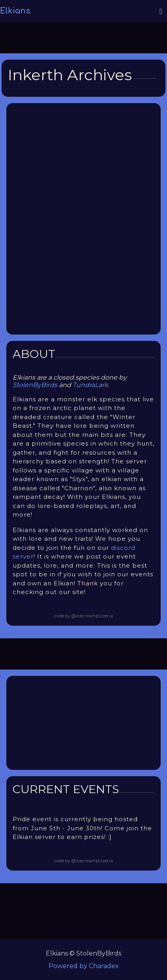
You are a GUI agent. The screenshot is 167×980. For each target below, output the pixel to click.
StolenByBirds (35, 385)
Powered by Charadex (84, 966)
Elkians (15, 11)
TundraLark (90, 385)
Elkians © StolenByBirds (83, 953)
